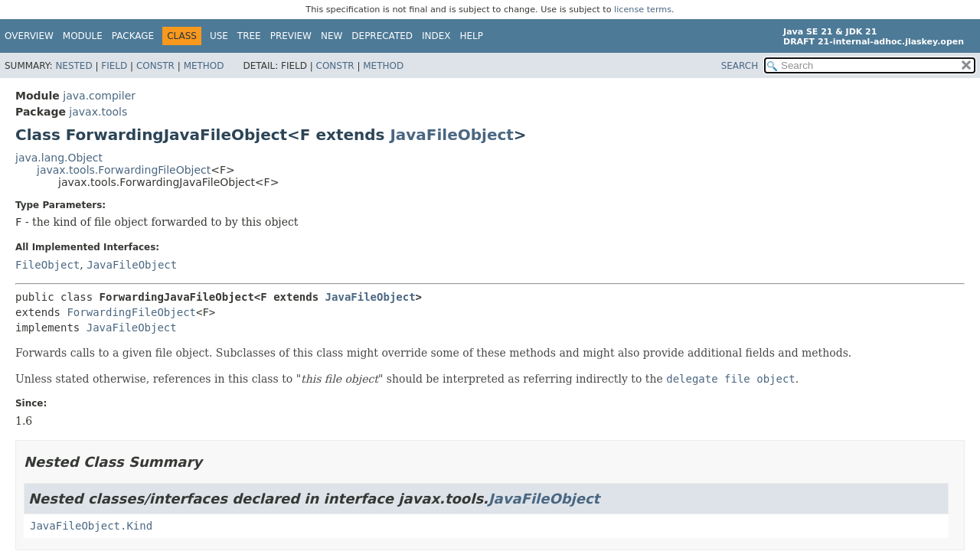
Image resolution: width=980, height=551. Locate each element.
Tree (249, 36)
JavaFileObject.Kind (91, 526)
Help (472, 36)
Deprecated (382, 36)
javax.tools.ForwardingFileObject (124, 170)
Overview (29, 36)
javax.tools (98, 112)
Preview (291, 36)
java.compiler (99, 96)
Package (133, 36)
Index (436, 36)
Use (219, 36)
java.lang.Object (59, 158)
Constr (155, 66)
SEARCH (740, 66)
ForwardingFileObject (131, 312)
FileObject (47, 265)
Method (204, 66)
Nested (73, 66)
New (332, 36)
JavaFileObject (451, 135)
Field (114, 66)
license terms (643, 10)
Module (83, 36)
